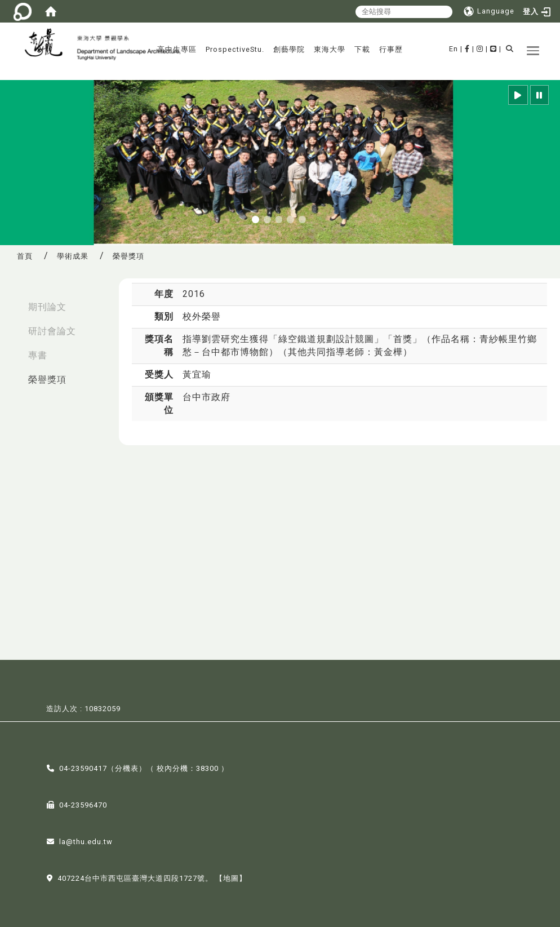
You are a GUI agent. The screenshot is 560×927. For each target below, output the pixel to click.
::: (12, 301)
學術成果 (73, 256)
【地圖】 (231, 877)
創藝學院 (289, 49)
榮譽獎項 (47, 380)
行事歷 (391, 49)
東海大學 (330, 49)
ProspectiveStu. (235, 49)
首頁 (25, 256)
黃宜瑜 (197, 374)
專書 (38, 355)
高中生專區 (177, 49)
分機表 (127, 767)
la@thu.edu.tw (86, 840)
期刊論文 (47, 307)
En (454, 49)
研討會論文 (52, 331)
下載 (362, 49)
